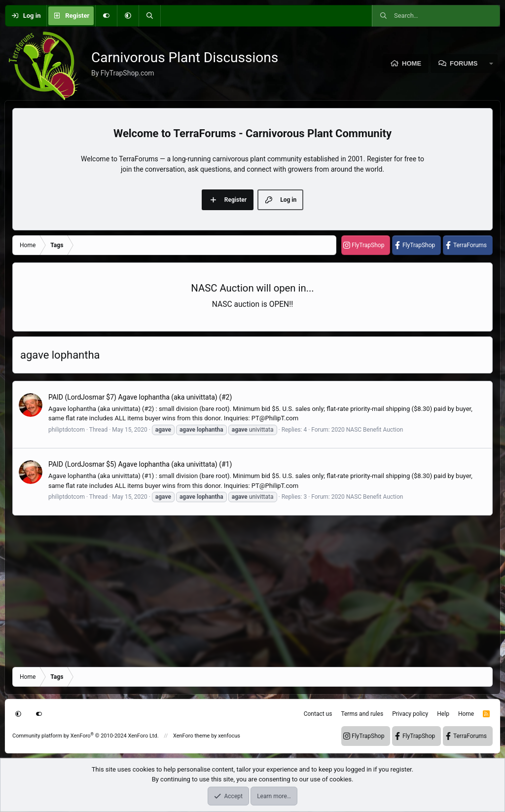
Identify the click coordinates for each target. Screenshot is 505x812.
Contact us (318, 714)
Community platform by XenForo (86, 736)
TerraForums (470, 245)
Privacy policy (410, 714)
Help (443, 714)
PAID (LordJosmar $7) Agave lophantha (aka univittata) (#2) (140, 397)
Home (412, 63)
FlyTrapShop (368, 245)
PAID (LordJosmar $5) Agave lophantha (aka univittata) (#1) (140, 464)
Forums (464, 63)
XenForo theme (192, 736)
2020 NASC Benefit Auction (367, 430)
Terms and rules (362, 714)
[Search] (149, 16)
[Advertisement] (252, 591)
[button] (128, 16)
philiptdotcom (67, 430)
